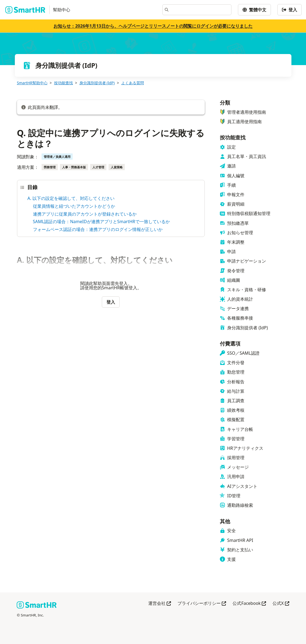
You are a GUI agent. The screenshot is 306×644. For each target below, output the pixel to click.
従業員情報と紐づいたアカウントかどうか (74, 206)
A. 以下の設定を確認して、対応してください (71, 198)
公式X (281, 604)
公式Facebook (249, 604)
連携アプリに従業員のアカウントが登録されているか (85, 214)
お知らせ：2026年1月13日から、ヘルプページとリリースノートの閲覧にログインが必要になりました (153, 26)
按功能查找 (63, 83)
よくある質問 (133, 83)
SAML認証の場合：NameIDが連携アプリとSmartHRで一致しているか (101, 222)
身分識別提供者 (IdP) (97, 83)
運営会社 (160, 604)
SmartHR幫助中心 (32, 83)
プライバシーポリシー (202, 604)
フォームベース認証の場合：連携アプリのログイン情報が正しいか (98, 229)
